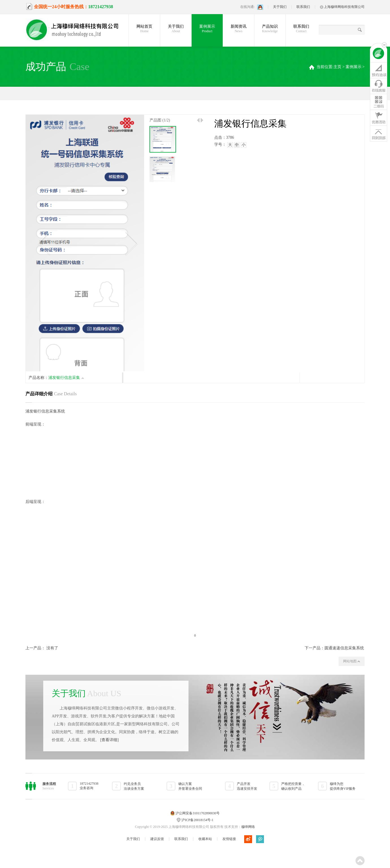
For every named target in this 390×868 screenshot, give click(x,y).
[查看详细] (110, 740)
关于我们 (280, 7)
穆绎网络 (248, 827)
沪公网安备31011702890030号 (198, 813)
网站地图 (352, 661)
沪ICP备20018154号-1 (197, 820)
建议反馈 (157, 839)
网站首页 (144, 29)
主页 (337, 67)
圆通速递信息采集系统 (344, 648)
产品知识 (270, 29)
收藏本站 (205, 839)
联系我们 (303, 7)
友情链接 (229, 839)
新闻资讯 (239, 29)
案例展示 (207, 29)
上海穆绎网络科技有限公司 (342, 7)
